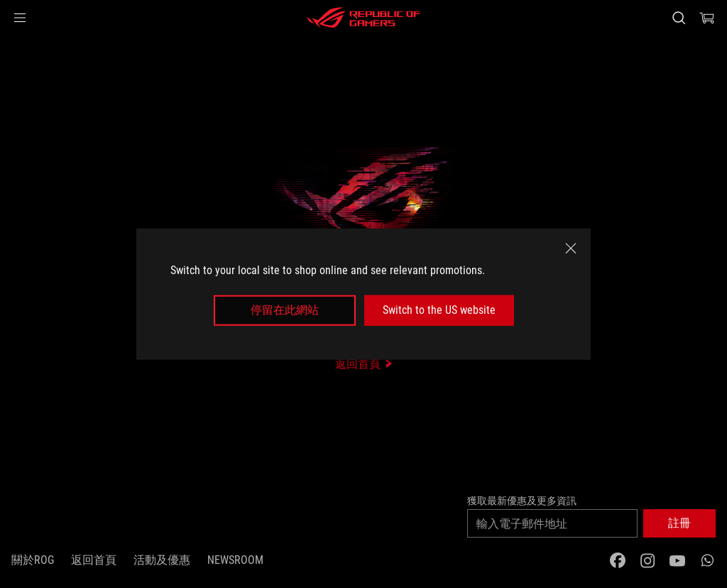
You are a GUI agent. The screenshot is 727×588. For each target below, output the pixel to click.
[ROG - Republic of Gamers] (363, 18)
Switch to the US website (439, 310)
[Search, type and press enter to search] (679, 18)
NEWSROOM (235, 560)
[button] (20, 18)
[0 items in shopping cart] (707, 18)
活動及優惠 (162, 560)
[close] (571, 249)
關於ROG (33, 560)
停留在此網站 (285, 310)
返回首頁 (94, 560)
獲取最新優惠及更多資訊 (522, 501)
